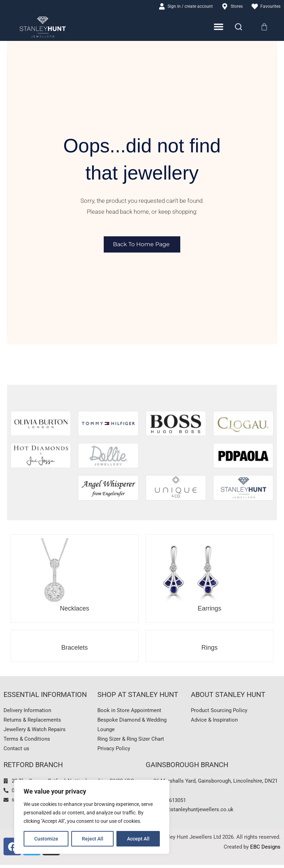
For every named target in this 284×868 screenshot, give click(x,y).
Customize (46, 839)
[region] (92, 817)
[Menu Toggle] (219, 27)
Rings (210, 648)
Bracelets (75, 648)
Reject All (93, 839)
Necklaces (75, 609)
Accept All (138, 839)
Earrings (209, 609)
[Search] (238, 28)
